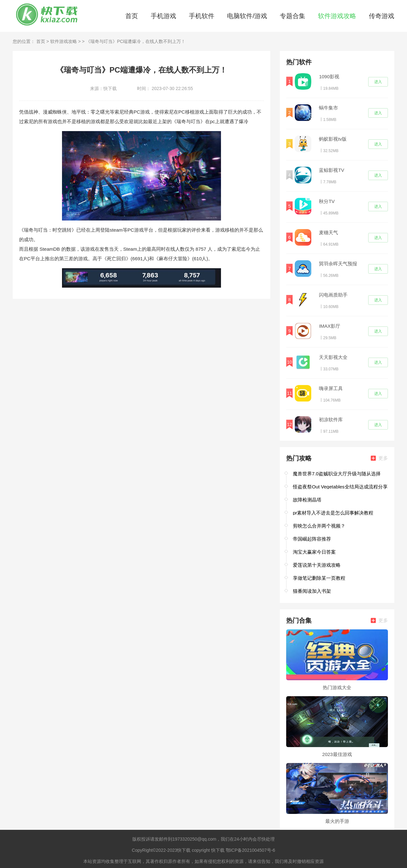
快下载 (184, 850)
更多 (379, 458)
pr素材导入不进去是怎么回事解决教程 (333, 513)
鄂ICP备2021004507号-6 (251, 850)
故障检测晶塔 (307, 500)
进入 (378, 82)
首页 (132, 16)
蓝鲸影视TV (331, 170)
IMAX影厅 (330, 326)
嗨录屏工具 (331, 388)
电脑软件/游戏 (247, 16)
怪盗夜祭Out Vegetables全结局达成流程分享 (340, 487)
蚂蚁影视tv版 (333, 139)
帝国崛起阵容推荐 (312, 539)
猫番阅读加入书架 (312, 591)
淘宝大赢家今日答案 (314, 552)
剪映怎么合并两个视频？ (319, 526)
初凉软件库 (331, 420)
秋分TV (327, 201)
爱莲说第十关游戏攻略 (317, 565)
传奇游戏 (382, 16)
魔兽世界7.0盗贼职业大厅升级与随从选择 (337, 474)
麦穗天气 (328, 232)
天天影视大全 (333, 357)
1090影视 (329, 77)
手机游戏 (163, 16)
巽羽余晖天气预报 (338, 264)
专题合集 (293, 16)
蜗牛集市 (328, 108)
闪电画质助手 (333, 295)
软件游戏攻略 (337, 16)
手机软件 (202, 16)
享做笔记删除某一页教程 (319, 578)
